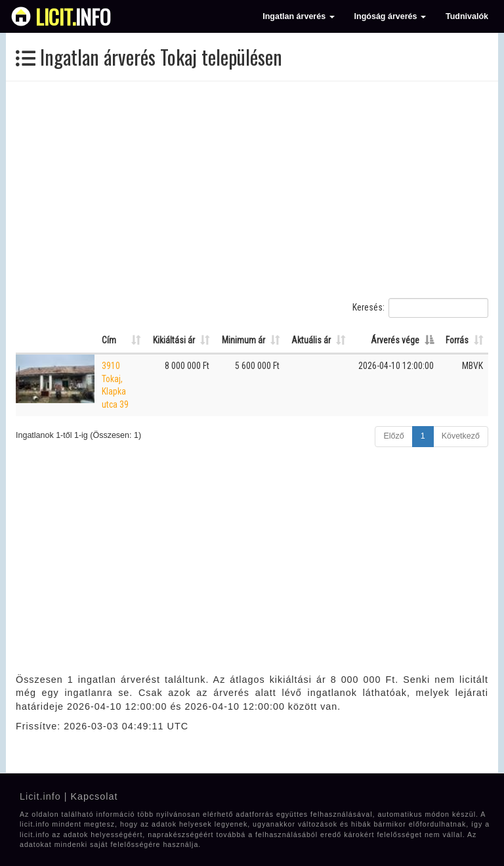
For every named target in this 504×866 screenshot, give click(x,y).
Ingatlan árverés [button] (298, 16)
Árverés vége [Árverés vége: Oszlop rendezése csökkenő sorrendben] (395, 340)
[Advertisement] (252, 190)
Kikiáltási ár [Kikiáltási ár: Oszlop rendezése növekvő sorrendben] (174, 340)
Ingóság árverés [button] (390, 16)
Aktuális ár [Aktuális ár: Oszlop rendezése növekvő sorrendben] (311, 340)
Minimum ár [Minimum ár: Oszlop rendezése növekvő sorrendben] (243, 340)
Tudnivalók (467, 16)
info (73, 16)
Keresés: (420, 308)
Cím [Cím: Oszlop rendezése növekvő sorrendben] (109, 340)
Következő (461, 436)
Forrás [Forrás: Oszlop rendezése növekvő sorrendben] (457, 340)
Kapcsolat (94, 796)
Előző (393, 436)
